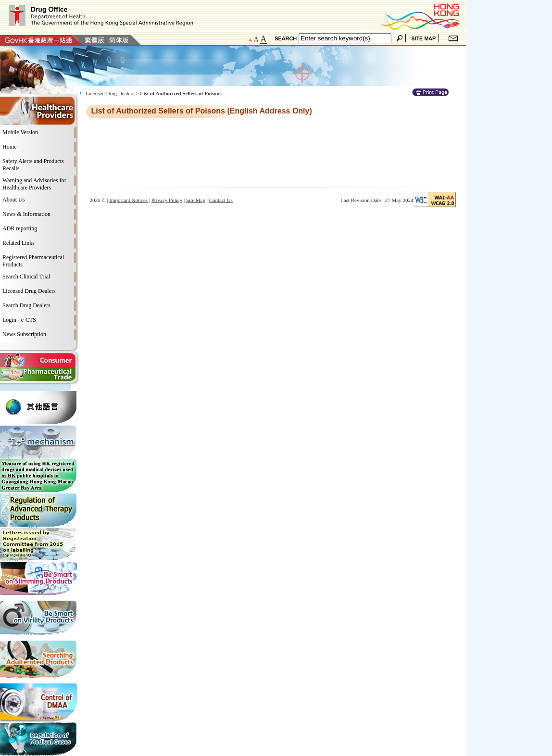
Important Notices (128, 200)
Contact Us (221, 200)
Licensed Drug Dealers (110, 93)
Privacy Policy (167, 200)
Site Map (196, 200)
